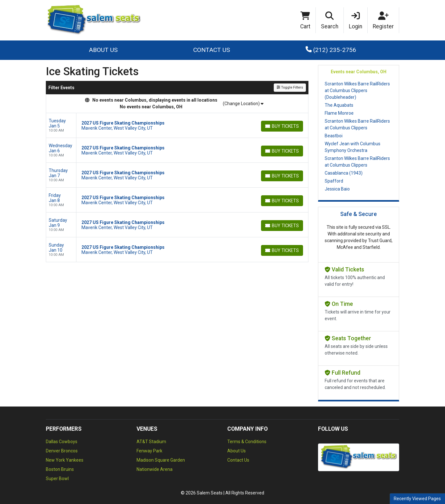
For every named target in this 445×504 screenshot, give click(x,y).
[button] (330, 20)
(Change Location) (243, 104)
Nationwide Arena (155, 469)
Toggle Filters (290, 87)
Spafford (334, 181)
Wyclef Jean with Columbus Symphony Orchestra (353, 147)
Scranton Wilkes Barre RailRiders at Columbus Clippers (357, 124)
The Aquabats (339, 105)
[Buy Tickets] (282, 126)
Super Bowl (57, 479)
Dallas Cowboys (62, 442)
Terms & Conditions (247, 442)
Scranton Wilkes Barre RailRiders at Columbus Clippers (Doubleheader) (357, 90)
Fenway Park (149, 451)
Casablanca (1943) (344, 173)
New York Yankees (65, 460)
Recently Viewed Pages (417, 499)
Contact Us (212, 50)
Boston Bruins (60, 469)
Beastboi (334, 136)
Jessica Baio (337, 189)
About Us (103, 50)
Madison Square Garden (161, 460)
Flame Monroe (339, 113)
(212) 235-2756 (331, 50)
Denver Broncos (62, 451)
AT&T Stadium (151, 442)
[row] (177, 126)
